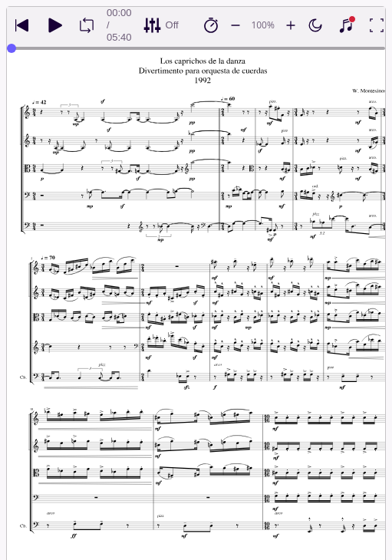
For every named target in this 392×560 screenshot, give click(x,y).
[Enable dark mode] (315, 25)
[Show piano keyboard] (346, 25)
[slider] (12, 48)
